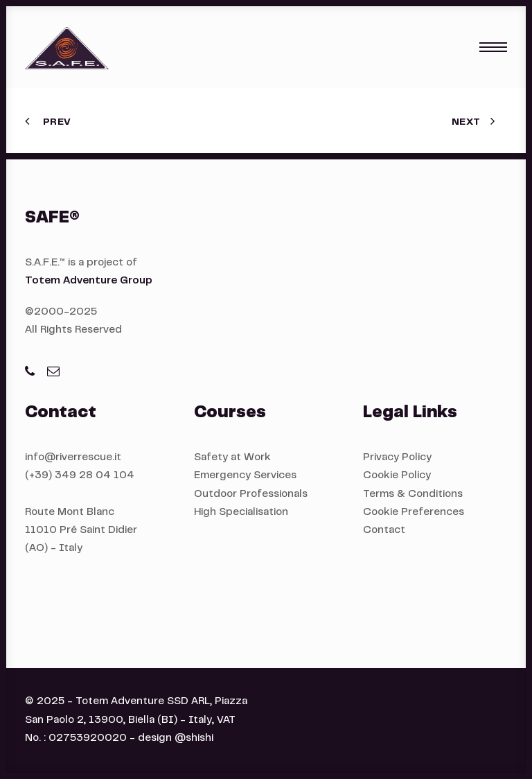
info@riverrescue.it (73, 458)
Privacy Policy (397, 458)
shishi (199, 738)
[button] (493, 47)
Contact (384, 531)
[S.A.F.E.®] (67, 47)
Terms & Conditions (413, 494)
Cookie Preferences (414, 513)
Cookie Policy (397, 476)
